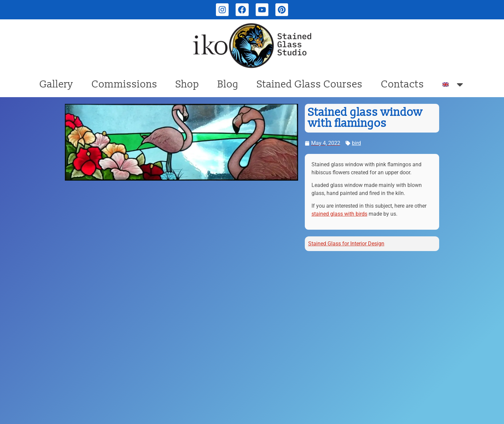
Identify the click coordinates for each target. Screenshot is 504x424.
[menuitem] (454, 84)
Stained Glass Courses (310, 84)
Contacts (403, 84)
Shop (187, 84)
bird (356, 143)
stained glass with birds (339, 214)
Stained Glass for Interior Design (346, 244)
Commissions (124, 84)
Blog (228, 84)
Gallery (56, 84)
